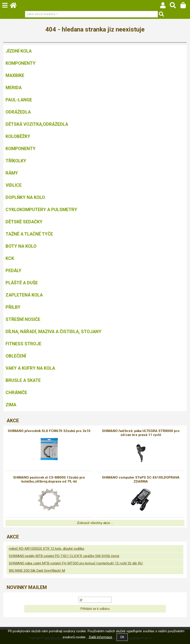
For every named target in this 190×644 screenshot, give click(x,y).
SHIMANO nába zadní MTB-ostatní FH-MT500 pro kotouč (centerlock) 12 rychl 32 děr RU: (76, 563)
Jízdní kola (19, 51)
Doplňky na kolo (25, 197)
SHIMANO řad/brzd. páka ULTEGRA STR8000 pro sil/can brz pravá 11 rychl (141, 433)
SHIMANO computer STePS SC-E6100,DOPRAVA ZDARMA (141, 479)
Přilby (13, 307)
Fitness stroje (23, 344)
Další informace (100, 637)
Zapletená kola (24, 295)
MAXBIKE (15, 75)
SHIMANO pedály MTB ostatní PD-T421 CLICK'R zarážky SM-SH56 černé (64, 556)
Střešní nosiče (23, 319)
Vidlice (14, 185)
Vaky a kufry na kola (30, 368)
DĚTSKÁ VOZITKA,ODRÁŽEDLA (37, 124)
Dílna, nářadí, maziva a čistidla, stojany (54, 332)
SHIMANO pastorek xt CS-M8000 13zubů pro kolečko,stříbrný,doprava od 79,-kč (49, 479)
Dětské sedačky (24, 222)
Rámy (12, 173)
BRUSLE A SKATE (23, 380)
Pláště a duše (22, 283)
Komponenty (21, 63)
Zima (11, 405)
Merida (14, 88)
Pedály (13, 271)
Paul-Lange (19, 100)
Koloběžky (18, 136)
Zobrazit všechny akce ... (95, 523)
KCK (10, 258)
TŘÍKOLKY (16, 161)
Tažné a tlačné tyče (29, 234)
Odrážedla (18, 112)
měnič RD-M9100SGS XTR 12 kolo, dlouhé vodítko (47, 549)
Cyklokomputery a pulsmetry (41, 210)
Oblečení (16, 356)
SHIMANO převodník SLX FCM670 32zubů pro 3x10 (49, 431)
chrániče (16, 393)
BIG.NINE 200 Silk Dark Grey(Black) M (37, 571)
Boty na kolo (21, 246)
